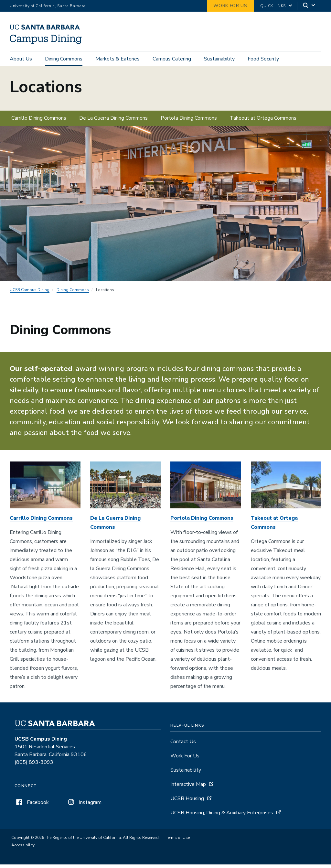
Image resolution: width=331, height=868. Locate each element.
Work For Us (185, 759)
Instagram (84, 806)
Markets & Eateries (117, 59)
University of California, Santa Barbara (48, 6)
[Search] (309, 6)
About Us (21, 59)
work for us (230, 6)
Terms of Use (178, 841)
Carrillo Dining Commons (39, 121)
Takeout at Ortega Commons (263, 121)
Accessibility (23, 849)
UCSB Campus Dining (30, 293)
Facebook (32, 806)
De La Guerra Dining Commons (113, 121)
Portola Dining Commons (189, 121)
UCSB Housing (187, 802)
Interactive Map (188, 788)
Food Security (263, 59)
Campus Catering (172, 59)
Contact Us (183, 745)
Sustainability (219, 59)
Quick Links (273, 6)
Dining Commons (64, 59)
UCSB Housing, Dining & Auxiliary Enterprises (222, 816)
